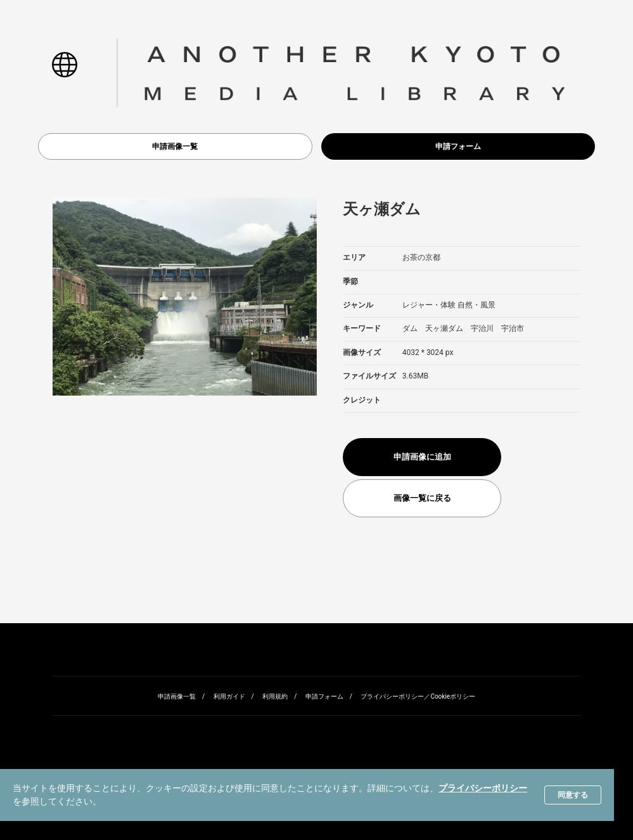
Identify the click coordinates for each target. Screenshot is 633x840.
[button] (64, 72)
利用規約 (275, 696)
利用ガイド (229, 696)
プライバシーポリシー (483, 788)
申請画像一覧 (175, 146)
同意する (573, 795)
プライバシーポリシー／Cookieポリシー (418, 696)
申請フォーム (458, 146)
